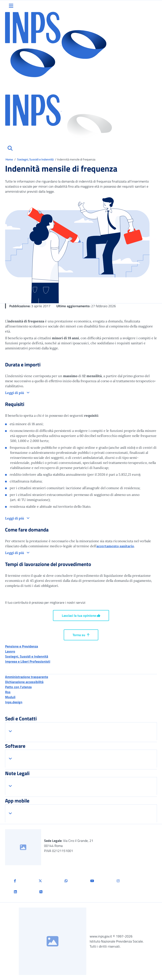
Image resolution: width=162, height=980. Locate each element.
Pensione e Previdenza (22, 646)
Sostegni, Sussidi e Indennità (36, 159)
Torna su (81, 635)
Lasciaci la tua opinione (81, 616)
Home (9, 159)
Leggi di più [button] (15, 393)
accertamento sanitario (115, 546)
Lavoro (10, 651)
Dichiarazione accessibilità (24, 682)
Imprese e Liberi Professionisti (28, 661)
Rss (8, 692)
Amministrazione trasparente (27, 677)
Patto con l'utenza (18, 687)
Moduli (10, 697)
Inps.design (14, 702)
